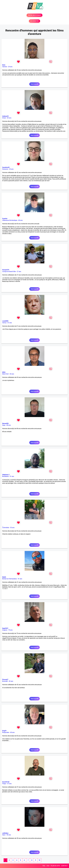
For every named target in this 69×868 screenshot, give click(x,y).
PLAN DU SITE (55, 866)
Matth (4, 577)
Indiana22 (5, 116)
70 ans (10, 630)
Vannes (5, 67)
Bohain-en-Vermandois (9, 579)
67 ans (10, 323)
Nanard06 (5, 423)
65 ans (12, 374)
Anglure (5, 630)
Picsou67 (5, 679)
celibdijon (5, 833)
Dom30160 (6, 782)
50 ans (9, 835)
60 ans (20, 220)
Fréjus (4, 784)
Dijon (4, 835)
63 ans (9, 118)
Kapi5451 (5, 628)
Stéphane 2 (6, 475)
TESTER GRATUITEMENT (35, 15)
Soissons (5, 169)
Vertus (4, 323)
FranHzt (5, 219)
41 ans (12, 476)
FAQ (44, 866)
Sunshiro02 (6, 167)
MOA (4, 372)
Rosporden (6, 732)
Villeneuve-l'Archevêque (10, 220)
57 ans (9, 784)
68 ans (9, 425)
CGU (48, 866)
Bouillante (5, 476)
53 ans (12, 528)
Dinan (4, 118)
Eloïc (4, 65)
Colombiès (6, 528)
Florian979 (6, 270)
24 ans (10, 67)
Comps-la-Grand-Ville (9, 272)
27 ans (19, 272)
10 (39, 860)
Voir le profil (34, 84)
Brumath (5, 681)
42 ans (11, 169)
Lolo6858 (5, 321)
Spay (4, 425)
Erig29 (4, 731)
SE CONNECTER (34, 21)
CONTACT (64, 866)
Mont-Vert (5, 374)
